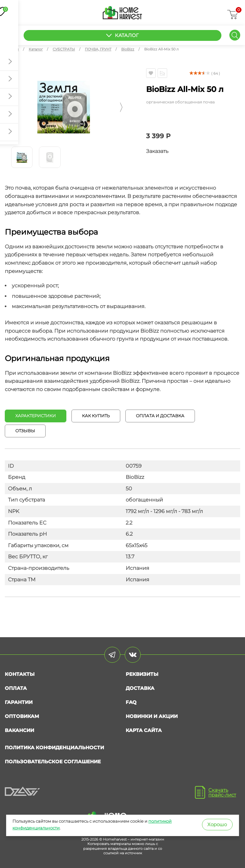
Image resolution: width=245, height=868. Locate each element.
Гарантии (19, 702)
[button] (6, 107)
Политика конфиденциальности (54, 747)
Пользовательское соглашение (53, 762)
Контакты (20, 674)
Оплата (16, 688)
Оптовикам (22, 716)
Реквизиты (142, 674)
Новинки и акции (152, 716)
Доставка (140, 688)
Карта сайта (144, 730)
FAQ (131, 702)
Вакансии (19, 730)
